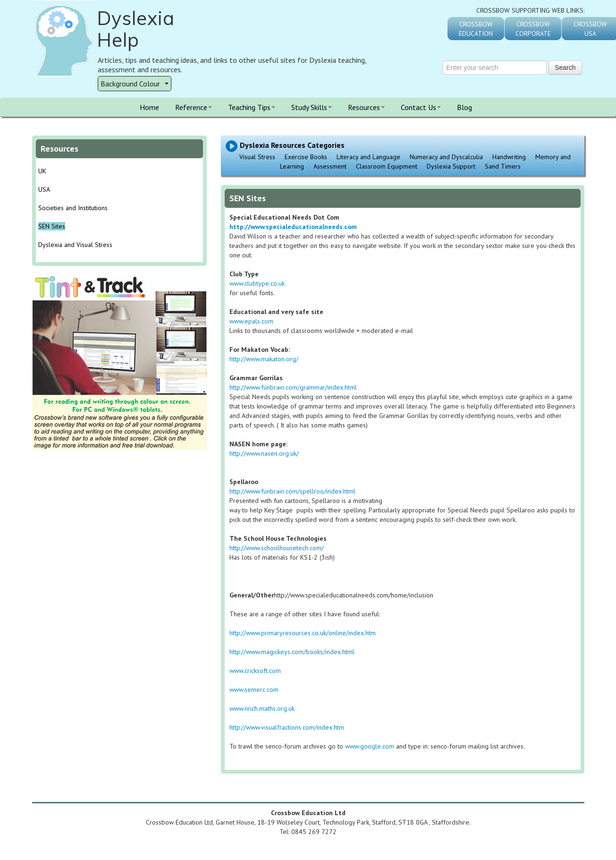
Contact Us (421, 107)
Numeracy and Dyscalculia (446, 157)
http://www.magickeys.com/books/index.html (292, 652)
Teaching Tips (252, 107)
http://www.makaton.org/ (264, 359)
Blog (464, 107)
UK (42, 171)
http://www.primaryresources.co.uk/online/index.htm (303, 633)
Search (565, 68)
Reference (194, 107)
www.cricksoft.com (255, 671)
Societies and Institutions (73, 208)
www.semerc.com (254, 690)
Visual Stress (257, 157)
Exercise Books (306, 157)
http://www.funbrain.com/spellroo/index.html (292, 491)
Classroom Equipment (387, 166)
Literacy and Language (368, 157)
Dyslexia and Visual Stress (75, 245)
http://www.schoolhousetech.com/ (278, 548)
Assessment (330, 166)
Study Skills (312, 107)
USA (44, 189)
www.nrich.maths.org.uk (262, 708)
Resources (366, 107)
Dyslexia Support (451, 166)
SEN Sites (52, 226)
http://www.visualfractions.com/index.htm (287, 727)
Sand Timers (503, 166)
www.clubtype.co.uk (257, 283)
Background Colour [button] (135, 84)
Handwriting (509, 157)
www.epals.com (251, 321)
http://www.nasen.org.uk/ (264, 453)
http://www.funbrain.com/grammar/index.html (293, 387)
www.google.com (370, 746)
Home (149, 107)
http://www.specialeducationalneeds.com (293, 227)
